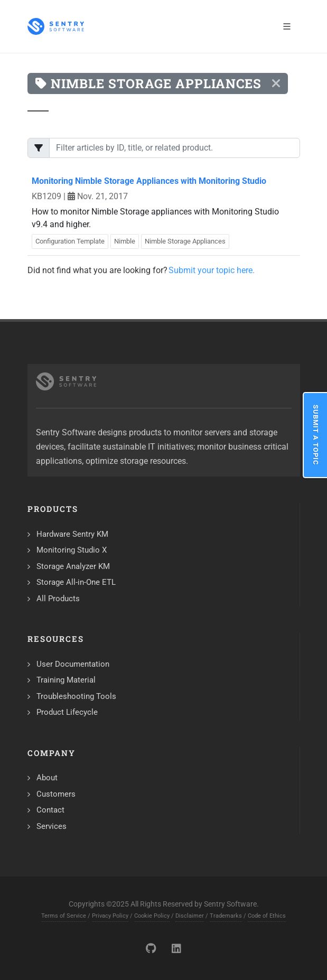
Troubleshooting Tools (76, 696)
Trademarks (226, 916)
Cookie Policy (152, 916)
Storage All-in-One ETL (76, 582)
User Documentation (73, 664)
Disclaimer (190, 916)
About (47, 778)
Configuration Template (70, 241)
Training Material (66, 680)
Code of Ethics (267, 916)
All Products (58, 599)
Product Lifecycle (67, 712)
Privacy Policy (110, 916)
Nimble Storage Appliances (185, 241)
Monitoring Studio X (72, 550)
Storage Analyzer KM (73, 566)
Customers (56, 794)
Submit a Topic (316, 435)
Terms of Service (64, 916)
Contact (50, 810)
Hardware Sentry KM (72, 534)
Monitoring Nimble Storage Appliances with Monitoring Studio (149, 181)
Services (52, 826)
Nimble (125, 241)
